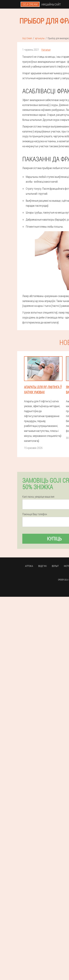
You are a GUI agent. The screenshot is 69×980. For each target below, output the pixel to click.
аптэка (29, 566)
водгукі (42, 566)
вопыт (55, 566)
